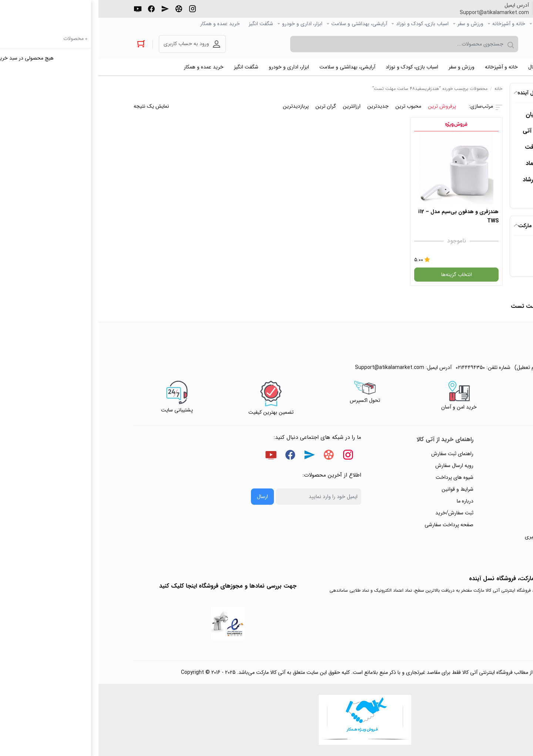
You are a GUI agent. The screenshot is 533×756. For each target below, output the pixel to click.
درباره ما (367, 501)
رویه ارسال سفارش (356, 466)
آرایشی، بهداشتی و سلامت (261, 24)
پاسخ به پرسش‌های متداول (465, 466)
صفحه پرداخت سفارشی (351, 525)
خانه (400, 89)
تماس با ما (482, 513)
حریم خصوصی (477, 489)
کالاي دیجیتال (450, 24)
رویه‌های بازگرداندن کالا (469, 477)
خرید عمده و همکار (122, 24)
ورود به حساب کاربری (88, 44)
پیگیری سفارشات (476, 501)
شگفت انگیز (162, 24)
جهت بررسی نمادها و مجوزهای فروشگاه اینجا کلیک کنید (129, 586)
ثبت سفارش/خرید (356, 513)
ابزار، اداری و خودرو (204, 24)
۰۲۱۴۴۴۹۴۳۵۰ (471, 13)
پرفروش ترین (343, 106)
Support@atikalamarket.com (396, 13)
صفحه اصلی (485, 24)
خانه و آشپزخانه (410, 24)
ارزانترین (253, 106)
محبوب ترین (310, 106)
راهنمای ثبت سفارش (354, 454)
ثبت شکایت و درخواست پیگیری (460, 537)
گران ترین (227, 106)
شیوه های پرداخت (356, 477)
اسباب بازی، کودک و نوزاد (324, 24)
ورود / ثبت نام (477, 525)
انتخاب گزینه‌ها (358, 275)
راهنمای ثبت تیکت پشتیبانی (463, 454)
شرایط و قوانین (359, 489)
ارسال (164, 497)
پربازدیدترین (197, 106)
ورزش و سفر (372, 24)
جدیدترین (279, 106)
